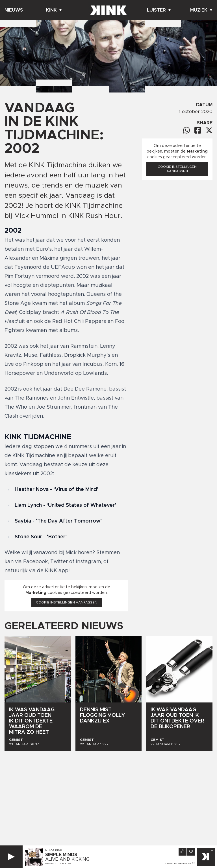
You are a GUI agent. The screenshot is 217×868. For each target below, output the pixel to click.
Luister (159, 10)
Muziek (201, 10)
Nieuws (14, 10)
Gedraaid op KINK (58, 863)
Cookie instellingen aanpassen (67, 602)
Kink (54, 10)
